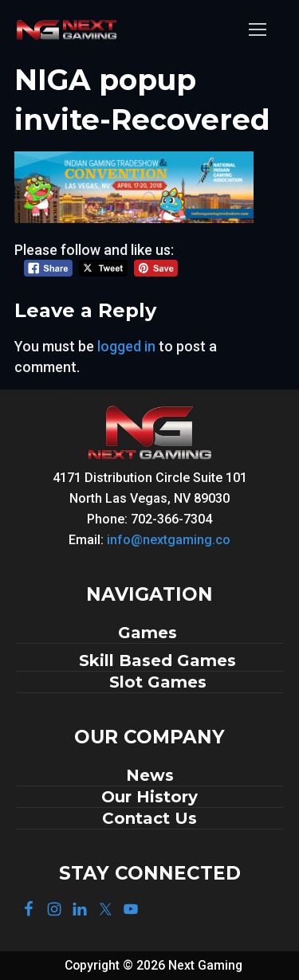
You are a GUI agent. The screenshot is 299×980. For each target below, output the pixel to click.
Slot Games (158, 682)
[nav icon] (257, 30)
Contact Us (149, 818)
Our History (149, 797)
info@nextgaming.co (169, 540)
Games (150, 633)
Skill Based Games (157, 661)
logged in (126, 346)
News (150, 775)
